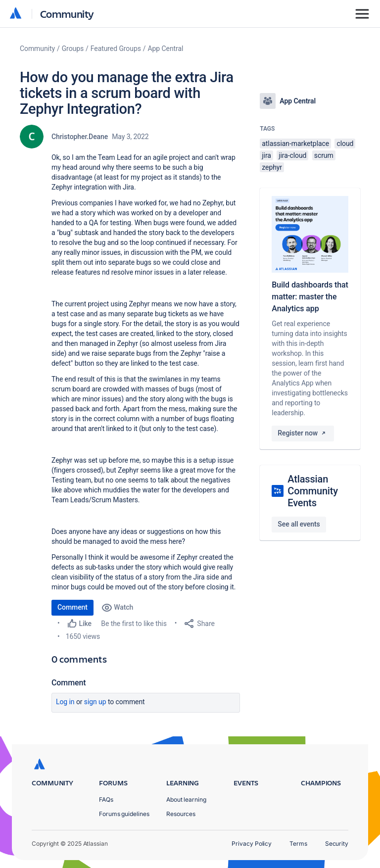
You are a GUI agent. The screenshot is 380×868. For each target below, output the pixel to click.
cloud (345, 144)
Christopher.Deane (80, 137)
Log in (65, 702)
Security (337, 844)
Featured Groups (116, 48)
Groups (73, 48)
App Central (166, 48)
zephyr (272, 167)
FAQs (106, 799)
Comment (72, 607)
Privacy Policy (252, 844)
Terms (298, 844)
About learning (186, 799)
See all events (299, 524)
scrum (324, 155)
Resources (181, 814)
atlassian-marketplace (295, 144)
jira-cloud (292, 155)
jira (266, 155)
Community (67, 14)
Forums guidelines (124, 814)
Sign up (95, 702)
